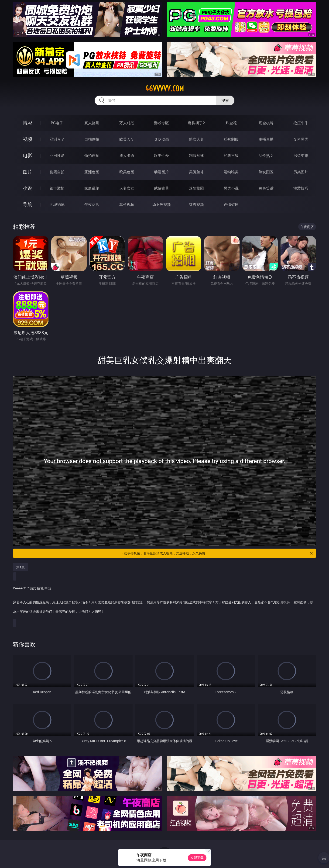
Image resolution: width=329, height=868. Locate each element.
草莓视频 (127, 204)
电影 (27, 155)
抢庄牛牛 (301, 123)
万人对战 (127, 123)
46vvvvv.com (164, 89)
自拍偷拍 (92, 139)
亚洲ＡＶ (57, 139)
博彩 (27, 123)
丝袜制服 (231, 139)
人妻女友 (127, 188)
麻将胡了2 (196, 123)
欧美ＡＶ (127, 139)
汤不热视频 (161, 204)
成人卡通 (127, 156)
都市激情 (57, 188)
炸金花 (231, 123)
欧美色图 (127, 172)
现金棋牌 (266, 123)
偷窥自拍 (57, 172)
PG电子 (57, 123)
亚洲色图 (92, 172)
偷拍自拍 (92, 156)
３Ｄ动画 (161, 139)
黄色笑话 (266, 188)
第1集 (21, 567)
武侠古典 (161, 188)
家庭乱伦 (92, 188)
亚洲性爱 (57, 156)
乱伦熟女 (266, 156)
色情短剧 (231, 204)
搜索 (225, 100)
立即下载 (197, 858)
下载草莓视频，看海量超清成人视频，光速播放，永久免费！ (217, 553)
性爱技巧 (301, 188)
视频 (27, 139)
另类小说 (231, 188)
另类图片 (301, 172)
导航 (27, 204)
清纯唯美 (231, 172)
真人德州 (92, 123)
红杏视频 (196, 204)
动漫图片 (161, 172)
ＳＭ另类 (301, 139)
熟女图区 (266, 172)
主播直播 (266, 139)
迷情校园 (196, 188)
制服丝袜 (196, 156)
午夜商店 (92, 204)
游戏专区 (161, 123)
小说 (27, 188)
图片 (27, 172)
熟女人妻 (196, 139)
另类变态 (301, 156)
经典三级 (231, 156)
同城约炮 (57, 204)
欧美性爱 (161, 156)
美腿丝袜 (196, 172)
